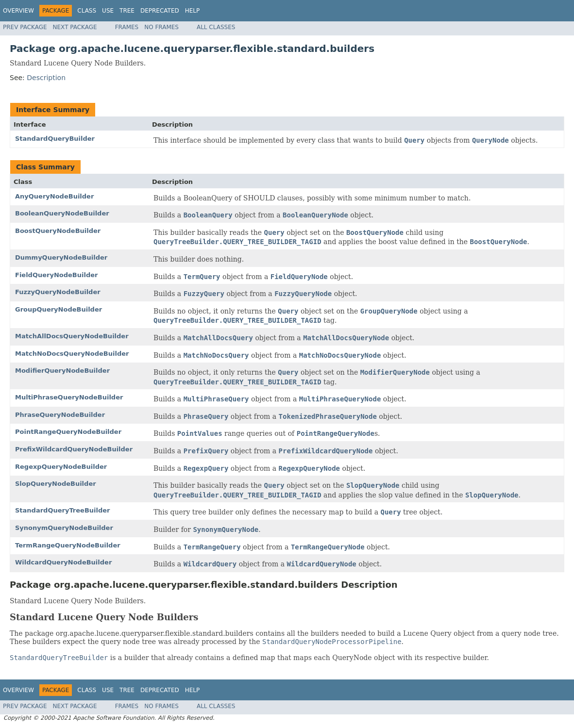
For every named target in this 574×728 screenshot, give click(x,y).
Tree (127, 11)
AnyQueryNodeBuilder (54, 196)
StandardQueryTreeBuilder (63, 510)
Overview (18, 11)
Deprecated (160, 11)
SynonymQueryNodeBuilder (64, 528)
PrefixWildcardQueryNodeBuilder (74, 449)
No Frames (161, 27)
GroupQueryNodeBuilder (59, 309)
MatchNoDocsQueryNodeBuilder (72, 354)
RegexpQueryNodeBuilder (61, 467)
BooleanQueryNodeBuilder (62, 213)
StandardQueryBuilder (55, 139)
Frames (127, 27)
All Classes (216, 27)
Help (193, 11)
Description (46, 78)
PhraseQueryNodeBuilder (60, 415)
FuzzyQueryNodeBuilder (58, 292)
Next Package (75, 27)
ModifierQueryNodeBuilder (62, 371)
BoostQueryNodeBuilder (58, 231)
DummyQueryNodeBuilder (61, 257)
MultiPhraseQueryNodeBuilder (69, 397)
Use (108, 11)
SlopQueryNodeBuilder (56, 484)
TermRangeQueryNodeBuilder (68, 545)
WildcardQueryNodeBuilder (63, 562)
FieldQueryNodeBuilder (56, 275)
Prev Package (25, 27)
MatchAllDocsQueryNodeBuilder (72, 336)
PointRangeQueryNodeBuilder (68, 432)
